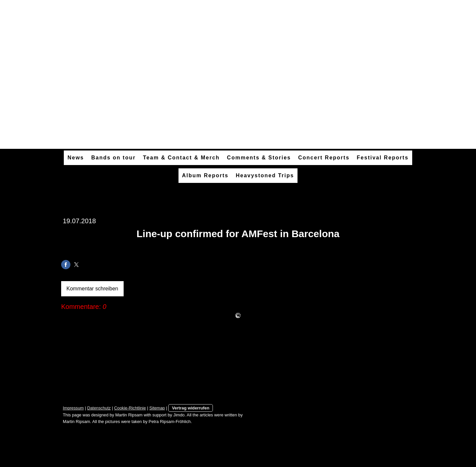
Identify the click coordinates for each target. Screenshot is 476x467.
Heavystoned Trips (265, 175)
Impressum (73, 408)
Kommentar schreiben (92, 289)
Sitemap (157, 408)
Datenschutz (99, 408)
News (76, 158)
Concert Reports (324, 158)
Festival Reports (382, 158)
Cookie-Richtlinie (130, 408)
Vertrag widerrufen (191, 408)
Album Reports (205, 175)
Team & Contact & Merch (181, 158)
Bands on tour (113, 158)
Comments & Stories (259, 158)
